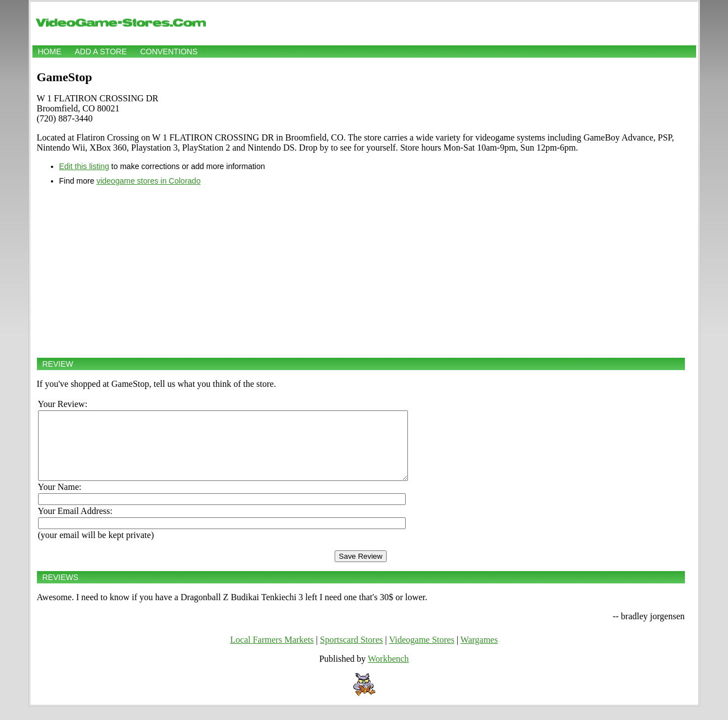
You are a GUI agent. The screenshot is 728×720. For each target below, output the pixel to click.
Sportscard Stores (351, 653)
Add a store (100, 52)
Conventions (169, 52)
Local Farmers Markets (272, 653)
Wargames (479, 653)
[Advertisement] (361, 272)
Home (50, 52)
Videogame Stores (422, 653)
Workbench (388, 672)
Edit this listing (84, 166)
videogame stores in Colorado (148, 181)
